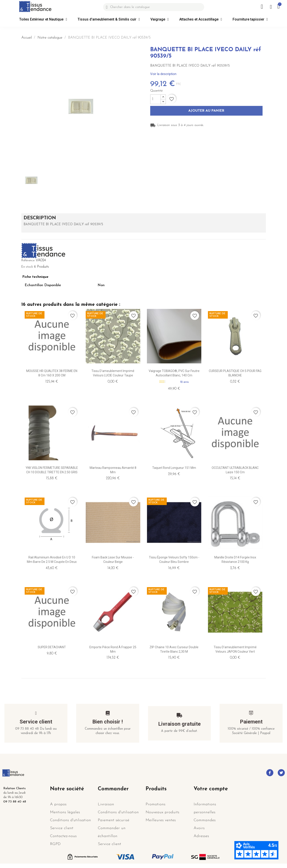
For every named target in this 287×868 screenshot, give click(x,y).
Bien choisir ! (108, 722)
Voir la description (163, 74)
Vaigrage (160, 19)
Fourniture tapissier (250, 19)
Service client (36, 722)
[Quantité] (156, 99)
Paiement (251, 722)
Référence (28, 260)
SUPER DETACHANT (52, 647)
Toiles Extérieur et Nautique (43, 19)
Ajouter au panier (206, 111)
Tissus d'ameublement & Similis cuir (109, 19)
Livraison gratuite (179, 724)
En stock (27, 267)
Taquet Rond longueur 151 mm (174, 468)
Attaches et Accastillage (201, 19)
